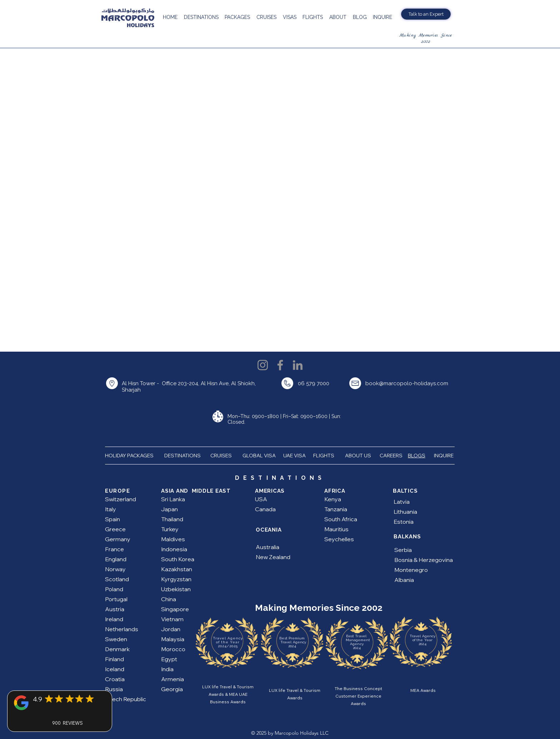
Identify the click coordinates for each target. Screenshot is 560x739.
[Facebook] (280, 365)
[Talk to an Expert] (426, 14)
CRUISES (221, 456)
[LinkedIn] (298, 365)
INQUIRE (444, 456)
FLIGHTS (324, 456)
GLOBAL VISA (261, 456)
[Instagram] (263, 365)
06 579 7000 (314, 383)
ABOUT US (359, 456)
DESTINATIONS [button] (182, 456)
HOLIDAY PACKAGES (132, 456)
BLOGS (417, 456)
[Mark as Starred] (49, 699)
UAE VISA (295, 456)
